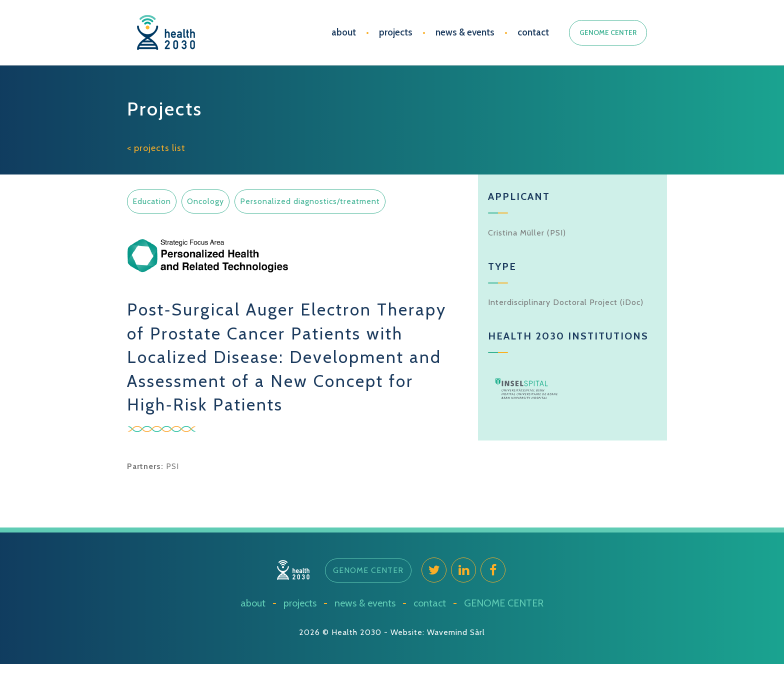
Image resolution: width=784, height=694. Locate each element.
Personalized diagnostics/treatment (310, 201)
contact (533, 32)
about (344, 32)
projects (396, 32)
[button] (368, 570)
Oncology (205, 201)
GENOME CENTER (608, 32)
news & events (465, 32)
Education (152, 201)
